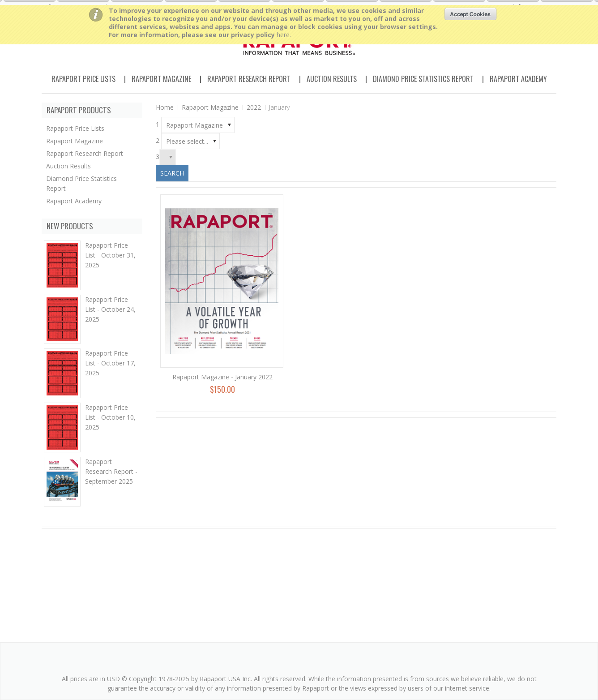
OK (471, 14)
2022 (254, 107)
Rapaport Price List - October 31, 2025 (110, 255)
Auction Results (332, 79)
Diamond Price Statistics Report (423, 79)
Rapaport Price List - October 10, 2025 (110, 417)
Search (172, 173)
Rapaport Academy (518, 79)
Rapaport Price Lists (83, 79)
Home (165, 107)
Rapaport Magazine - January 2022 (222, 377)
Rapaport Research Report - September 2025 (111, 471)
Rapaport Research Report (249, 79)
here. (284, 35)
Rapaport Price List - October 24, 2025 (110, 309)
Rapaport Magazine (161, 79)
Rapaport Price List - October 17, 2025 (110, 363)
